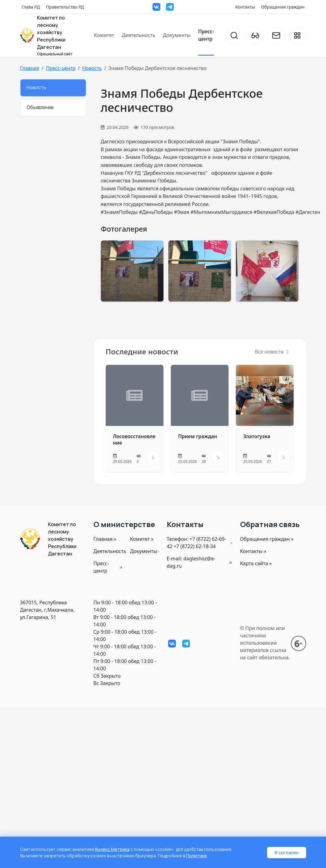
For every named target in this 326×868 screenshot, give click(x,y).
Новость (92, 68)
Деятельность (139, 35)
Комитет (104, 35)
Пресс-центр (206, 35)
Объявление (40, 107)
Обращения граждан (283, 7)
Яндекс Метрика (112, 849)
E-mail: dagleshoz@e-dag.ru (200, 562)
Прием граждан (198, 436)
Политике (196, 856)
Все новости (272, 352)
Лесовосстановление (134, 439)
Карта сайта (256, 563)
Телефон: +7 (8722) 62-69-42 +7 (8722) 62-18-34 (200, 543)
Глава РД (31, 7)
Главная (30, 68)
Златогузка (257, 436)
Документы (177, 35)
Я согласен (287, 853)
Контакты (245, 7)
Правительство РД (65, 7)
